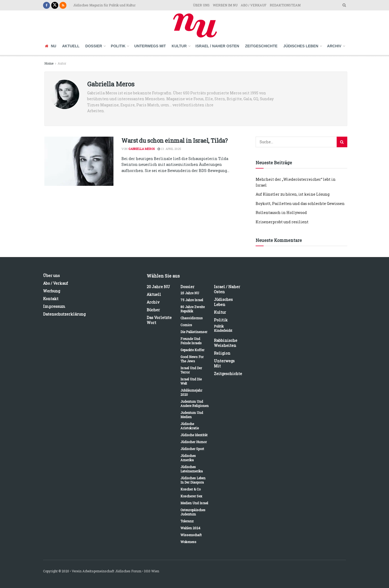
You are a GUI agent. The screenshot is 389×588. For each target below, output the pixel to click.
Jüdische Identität (194, 435)
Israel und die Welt (191, 381)
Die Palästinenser (194, 332)
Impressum (54, 306)
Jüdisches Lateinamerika (192, 469)
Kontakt (51, 299)
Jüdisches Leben (301, 46)
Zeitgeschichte (261, 46)
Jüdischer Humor (194, 442)
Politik (118, 46)
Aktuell (71, 46)
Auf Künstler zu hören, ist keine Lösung (293, 194)
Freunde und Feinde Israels (191, 341)
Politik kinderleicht (223, 328)
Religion (222, 353)
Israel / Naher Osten (217, 46)
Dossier (94, 46)
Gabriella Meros (141, 149)
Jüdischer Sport (192, 449)
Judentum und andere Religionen (194, 404)
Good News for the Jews (192, 359)
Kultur (179, 46)
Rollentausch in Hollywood (281, 213)
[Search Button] (342, 142)
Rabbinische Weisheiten (226, 343)
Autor (62, 63)
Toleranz (187, 521)
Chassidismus (192, 318)
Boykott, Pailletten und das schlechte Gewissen (300, 203)
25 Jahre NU (190, 293)
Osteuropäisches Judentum (193, 512)
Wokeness (188, 542)
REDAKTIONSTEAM (285, 5)
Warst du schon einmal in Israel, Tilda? (175, 140)
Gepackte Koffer (192, 350)
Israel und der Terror (191, 370)
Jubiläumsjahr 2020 (191, 392)
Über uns (51, 276)
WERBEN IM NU (225, 5)
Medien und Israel (194, 503)
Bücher (153, 310)
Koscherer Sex (191, 496)
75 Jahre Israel (192, 300)
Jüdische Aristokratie (190, 426)
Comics (186, 325)
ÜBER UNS (201, 5)
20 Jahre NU (158, 287)
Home (49, 63)
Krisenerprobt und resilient (282, 222)
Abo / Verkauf (56, 283)
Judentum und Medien (192, 415)
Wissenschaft (191, 535)
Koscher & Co (191, 489)
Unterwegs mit (150, 46)
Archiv (334, 46)
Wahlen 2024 (190, 528)
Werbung (52, 291)
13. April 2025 (169, 149)
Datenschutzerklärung (64, 314)
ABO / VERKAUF (254, 5)
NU (51, 46)
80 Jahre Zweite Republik (193, 309)
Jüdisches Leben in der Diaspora (193, 480)
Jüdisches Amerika (188, 458)
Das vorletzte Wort (159, 320)
